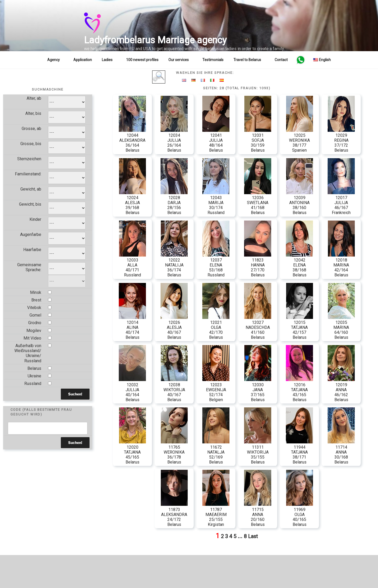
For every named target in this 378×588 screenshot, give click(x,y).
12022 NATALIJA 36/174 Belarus (174, 265)
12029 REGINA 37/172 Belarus (341, 140)
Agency (56, 60)
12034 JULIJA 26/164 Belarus (174, 140)
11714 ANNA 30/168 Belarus (341, 452)
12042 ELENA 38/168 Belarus (299, 265)
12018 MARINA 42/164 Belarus (341, 265)
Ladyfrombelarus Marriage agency (155, 40)
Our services (181, 60)
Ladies (110, 60)
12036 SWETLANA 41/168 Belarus (258, 203)
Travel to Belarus (250, 60)
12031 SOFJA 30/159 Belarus (258, 140)
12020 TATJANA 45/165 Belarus (132, 452)
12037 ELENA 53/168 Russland (216, 265)
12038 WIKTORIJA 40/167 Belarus (174, 390)
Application (83, 60)
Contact (281, 60)
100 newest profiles (142, 60)
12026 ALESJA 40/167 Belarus (174, 328)
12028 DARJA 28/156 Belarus (174, 203)
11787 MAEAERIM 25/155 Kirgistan (216, 514)
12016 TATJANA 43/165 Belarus (299, 390)
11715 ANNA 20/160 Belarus (258, 514)
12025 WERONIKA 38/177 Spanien (300, 140)
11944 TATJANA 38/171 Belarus (299, 452)
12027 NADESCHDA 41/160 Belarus (258, 328)
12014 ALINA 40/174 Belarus (132, 328)
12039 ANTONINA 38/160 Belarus (300, 203)
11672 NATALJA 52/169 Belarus (216, 452)
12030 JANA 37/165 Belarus (258, 390)
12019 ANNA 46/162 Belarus (341, 390)
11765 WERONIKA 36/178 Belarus (174, 452)
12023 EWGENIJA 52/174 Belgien (216, 390)
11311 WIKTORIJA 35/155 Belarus (258, 452)
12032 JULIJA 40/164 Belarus (132, 390)
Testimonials (213, 60)
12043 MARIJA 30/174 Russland (216, 203)
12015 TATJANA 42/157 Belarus (300, 328)
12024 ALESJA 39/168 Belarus (132, 203)
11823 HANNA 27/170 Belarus (258, 265)
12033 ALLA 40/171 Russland (132, 265)
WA (300, 60)
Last (253, 536)
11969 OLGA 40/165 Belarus (300, 514)
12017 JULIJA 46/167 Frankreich (341, 203)
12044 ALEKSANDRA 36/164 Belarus (132, 140)
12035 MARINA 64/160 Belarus (341, 328)
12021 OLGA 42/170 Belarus (216, 328)
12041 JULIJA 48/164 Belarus (216, 140)
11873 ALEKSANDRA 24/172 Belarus (174, 514)
